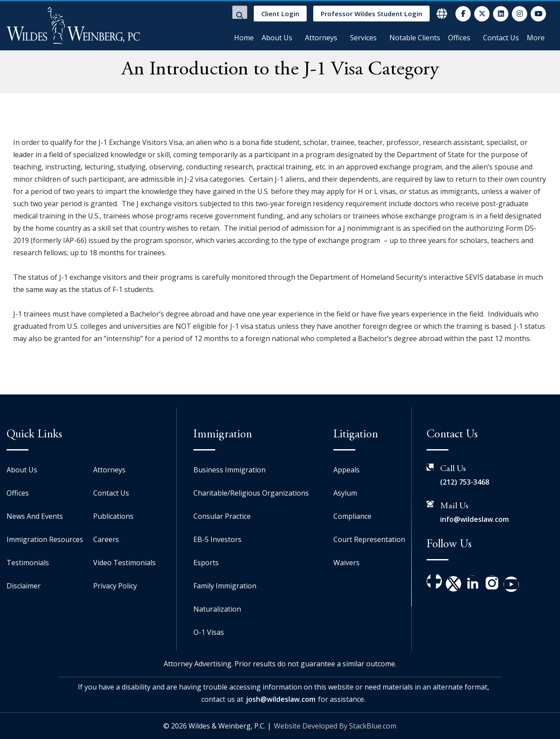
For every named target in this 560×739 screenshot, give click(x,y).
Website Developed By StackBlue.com (335, 726)
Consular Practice (222, 516)
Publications (113, 516)
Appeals (346, 470)
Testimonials (28, 563)
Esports (206, 563)
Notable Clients (415, 38)
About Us (277, 38)
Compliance (352, 516)
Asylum (345, 493)
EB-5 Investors (217, 539)
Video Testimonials (124, 563)
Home (244, 38)
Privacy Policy (115, 586)
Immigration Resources (45, 539)
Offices (459, 38)
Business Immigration (229, 470)
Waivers (346, 563)
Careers (106, 539)
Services (363, 38)
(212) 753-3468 (465, 482)
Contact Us (501, 38)
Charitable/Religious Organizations (251, 493)
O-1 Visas (209, 632)
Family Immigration (225, 586)
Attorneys (321, 38)
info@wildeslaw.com (474, 519)
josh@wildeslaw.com (281, 699)
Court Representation (369, 539)
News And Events (35, 516)
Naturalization (217, 609)
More (536, 38)
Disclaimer (24, 586)
